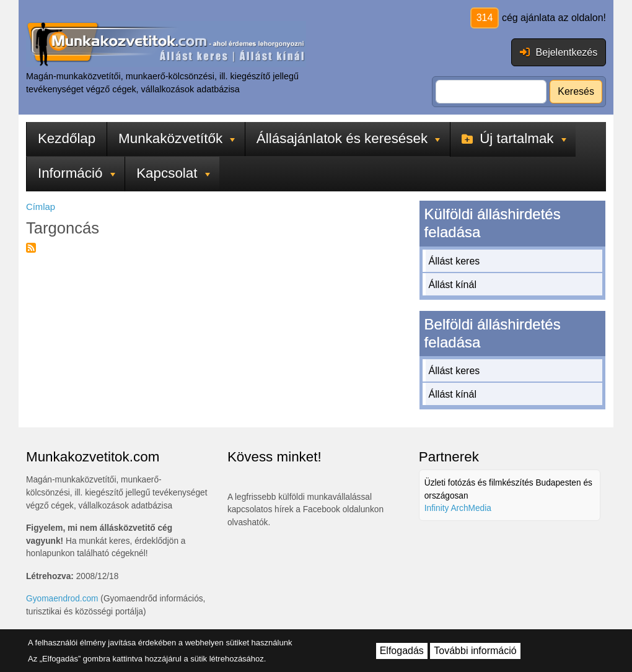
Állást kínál (453, 285)
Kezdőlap (67, 138)
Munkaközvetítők (177, 138)
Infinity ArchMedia (458, 508)
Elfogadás (402, 651)
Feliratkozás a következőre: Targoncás (31, 248)
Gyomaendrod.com (62, 599)
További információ (475, 651)
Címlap (41, 207)
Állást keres (454, 261)
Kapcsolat (173, 173)
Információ (77, 173)
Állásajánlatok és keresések (348, 138)
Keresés (576, 91)
